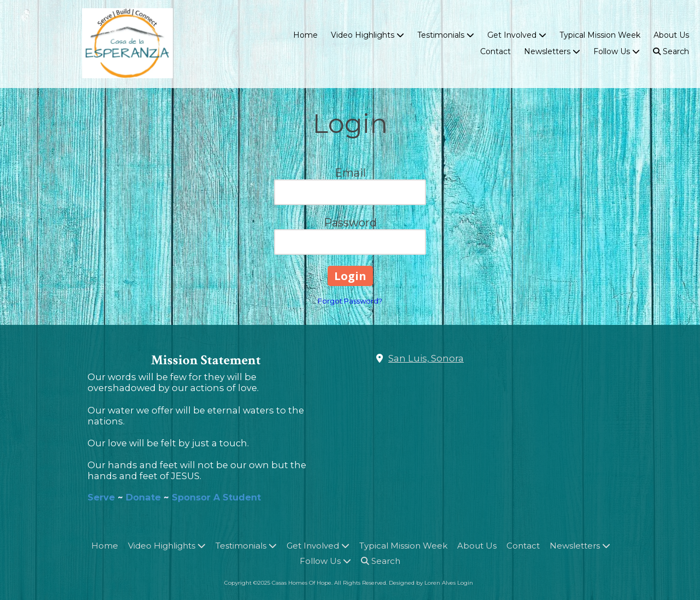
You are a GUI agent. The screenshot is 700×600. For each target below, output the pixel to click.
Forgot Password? (350, 301)
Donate (143, 497)
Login (465, 583)
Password (350, 223)
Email (350, 173)
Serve (103, 497)
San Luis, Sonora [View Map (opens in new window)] (426, 358)
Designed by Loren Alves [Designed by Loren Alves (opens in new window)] (422, 583)
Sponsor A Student (216, 497)
